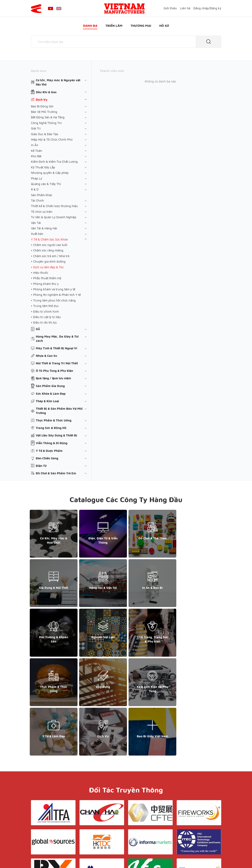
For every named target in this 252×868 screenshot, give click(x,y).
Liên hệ (185, 8)
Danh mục (39, 71)
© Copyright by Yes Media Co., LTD (55, 857)
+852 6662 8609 (191, 828)
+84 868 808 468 (45, 832)
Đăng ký (216, 8)
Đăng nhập (201, 8)
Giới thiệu (170, 8)
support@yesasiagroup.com (52, 837)
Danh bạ (90, 26)
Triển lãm (114, 26)
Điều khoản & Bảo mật (133, 820)
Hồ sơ (164, 26)
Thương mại (141, 26)
